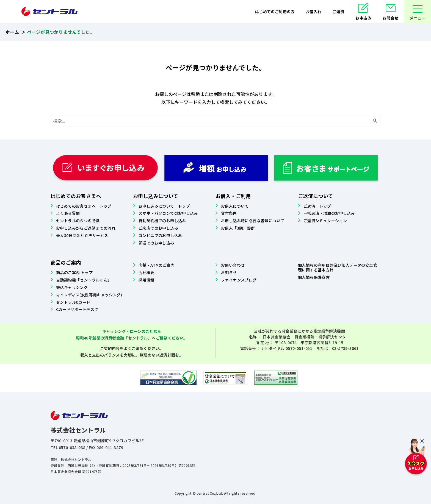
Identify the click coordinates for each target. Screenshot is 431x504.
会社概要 (147, 272)
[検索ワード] (215, 121)
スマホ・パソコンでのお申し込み (168, 213)
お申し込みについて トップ (164, 206)
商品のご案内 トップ (74, 272)
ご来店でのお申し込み (158, 228)
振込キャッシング (72, 287)
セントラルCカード (73, 302)
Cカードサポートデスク (77, 309)
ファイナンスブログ (239, 280)
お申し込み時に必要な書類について (253, 221)
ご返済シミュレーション (325, 221)
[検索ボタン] (375, 121)
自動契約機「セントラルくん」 (84, 280)
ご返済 (338, 12)
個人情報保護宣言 (314, 277)
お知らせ (229, 272)
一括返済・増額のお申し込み (329, 213)
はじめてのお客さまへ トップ (84, 206)
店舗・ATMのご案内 (157, 265)
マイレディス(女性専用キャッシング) (89, 295)
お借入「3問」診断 (238, 228)
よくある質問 (68, 213)
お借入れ (313, 12)
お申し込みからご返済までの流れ (86, 228)
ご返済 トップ (317, 206)
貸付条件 (229, 213)
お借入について (235, 206)
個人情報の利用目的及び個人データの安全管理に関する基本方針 (338, 267)
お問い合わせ (233, 265)
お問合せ (391, 18)
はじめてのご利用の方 (275, 12)
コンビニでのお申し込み (160, 235)
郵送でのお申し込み (156, 243)
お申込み (363, 18)
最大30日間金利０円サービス (82, 235)
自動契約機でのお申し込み (162, 221)
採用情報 (147, 280)
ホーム (12, 32)
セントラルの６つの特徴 (78, 221)
